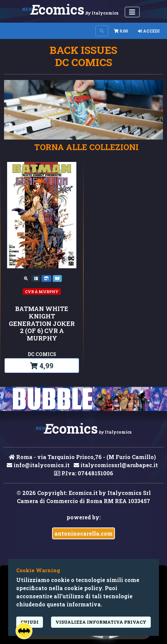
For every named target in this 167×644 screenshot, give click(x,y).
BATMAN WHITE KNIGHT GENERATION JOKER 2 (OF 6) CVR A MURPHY (42, 324)
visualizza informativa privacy (101, 622)
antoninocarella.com (83, 533)
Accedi (149, 31)
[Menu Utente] (132, 12)
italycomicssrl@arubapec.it (116, 465)
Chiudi (30, 622)
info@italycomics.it (38, 465)
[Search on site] (102, 31)
